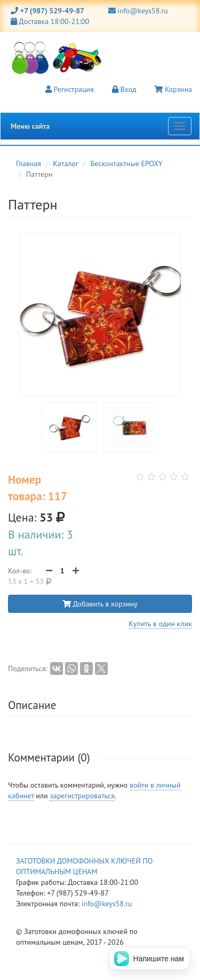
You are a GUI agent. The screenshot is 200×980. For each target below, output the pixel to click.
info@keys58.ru (138, 11)
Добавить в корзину (100, 604)
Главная (29, 164)
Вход (124, 89)
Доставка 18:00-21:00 (50, 21)
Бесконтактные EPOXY (127, 164)
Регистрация (70, 89)
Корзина (173, 89)
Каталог (66, 164)
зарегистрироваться (82, 796)
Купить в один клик (160, 624)
